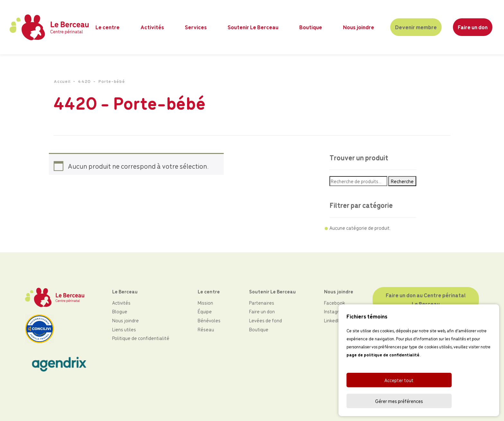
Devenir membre (416, 27)
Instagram (335, 311)
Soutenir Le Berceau (254, 27)
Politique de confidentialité (141, 338)
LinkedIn (333, 320)
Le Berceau (125, 291)
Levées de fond (265, 320)
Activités (153, 27)
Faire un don (472, 27)
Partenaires (262, 303)
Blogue (120, 311)
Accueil (62, 81)
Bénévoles (209, 320)
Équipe (205, 311)
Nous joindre (359, 27)
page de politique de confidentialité (383, 376)
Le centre (108, 27)
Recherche (402, 181)
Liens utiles (124, 329)
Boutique (311, 27)
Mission (205, 303)
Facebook (334, 303)
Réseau (206, 329)
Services (197, 27)
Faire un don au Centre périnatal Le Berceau (426, 299)
